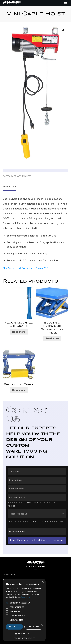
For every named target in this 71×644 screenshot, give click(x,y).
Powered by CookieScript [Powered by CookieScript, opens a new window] (24, 638)
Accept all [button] (14, 627)
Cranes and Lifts (23, 176)
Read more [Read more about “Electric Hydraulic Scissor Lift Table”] (52, 338)
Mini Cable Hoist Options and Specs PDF (25, 268)
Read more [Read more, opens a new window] (26, 597)
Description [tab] (9, 186)
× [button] (42, 582)
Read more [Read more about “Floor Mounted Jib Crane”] (19, 331)
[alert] (24, 610)
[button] (63, 30)
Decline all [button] (34, 627)
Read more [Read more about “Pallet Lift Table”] (19, 390)
